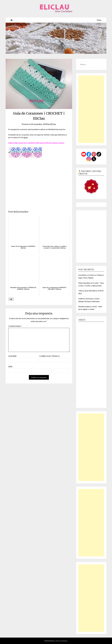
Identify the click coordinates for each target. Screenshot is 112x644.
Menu (99, 20)
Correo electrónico (50, 356)
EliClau (53, 124)
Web (10, 367)
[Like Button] (11, 299)
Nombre (12, 356)
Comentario (15, 326)
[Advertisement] (91, 109)
